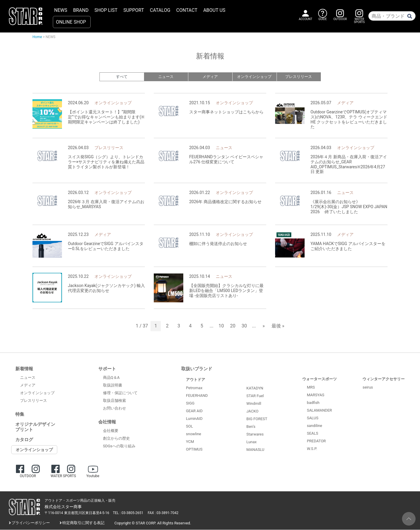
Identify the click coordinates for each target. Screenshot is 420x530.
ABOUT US (214, 10)
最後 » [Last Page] (278, 326)
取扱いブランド (197, 369)
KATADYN (255, 388)
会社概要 (111, 431)
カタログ (24, 440)
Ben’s (251, 427)
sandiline (315, 426)
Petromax (194, 388)
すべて (122, 77)
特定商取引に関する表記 (83, 523)
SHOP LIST (106, 10)
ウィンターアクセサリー (384, 379)
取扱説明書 (113, 385)
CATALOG (160, 10)
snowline (193, 434)
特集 (20, 415)
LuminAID (194, 419)
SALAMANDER (320, 411)
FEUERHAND (197, 396)
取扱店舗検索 (115, 401)
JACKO (253, 411)
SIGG (190, 403)
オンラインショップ (254, 77)
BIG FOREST (257, 419)
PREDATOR (316, 441)
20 (233, 326)
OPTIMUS (194, 450)
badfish (313, 403)
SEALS (313, 434)
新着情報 (24, 369)
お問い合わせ (115, 408)
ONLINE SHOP (71, 22)
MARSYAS (316, 395)
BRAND (81, 10)
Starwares (255, 434)
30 (244, 326)
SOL (189, 427)
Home (37, 37)
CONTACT (187, 10)
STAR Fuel (255, 396)
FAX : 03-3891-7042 (163, 513)
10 (221, 326)
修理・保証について (120, 393)
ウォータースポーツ (320, 379)
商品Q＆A (111, 378)
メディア (210, 77)
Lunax (252, 442)
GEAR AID (194, 411)
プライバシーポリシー (31, 523)
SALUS (313, 418)
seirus (368, 388)
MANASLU (255, 450)
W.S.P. (312, 449)
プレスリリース (299, 77)
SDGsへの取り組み (119, 446)
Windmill (254, 404)
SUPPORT (134, 10)
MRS (311, 388)
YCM (190, 442)
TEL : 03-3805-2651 (128, 513)
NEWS (61, 10)
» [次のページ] (264, 326)
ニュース (166, 77)
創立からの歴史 (116, 439)
